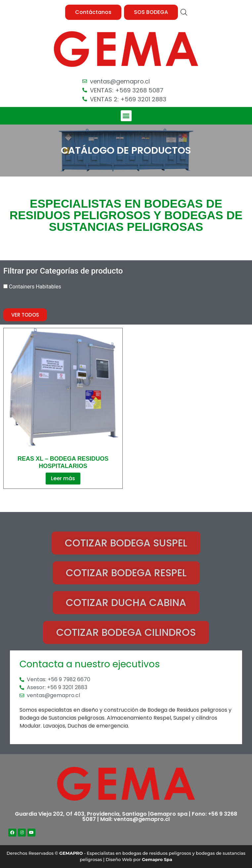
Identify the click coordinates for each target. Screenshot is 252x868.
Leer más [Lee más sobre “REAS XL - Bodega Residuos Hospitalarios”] (63, 478)
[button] (93, 12)
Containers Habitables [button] (35, 287)
